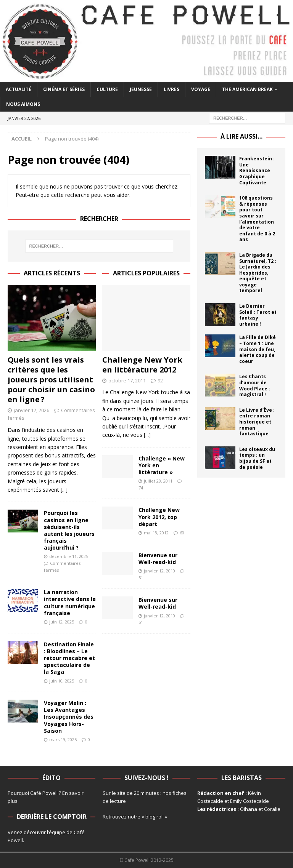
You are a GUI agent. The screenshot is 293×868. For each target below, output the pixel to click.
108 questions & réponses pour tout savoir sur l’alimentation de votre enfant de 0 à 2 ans (257, 219)
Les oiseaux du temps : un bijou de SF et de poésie (257, 458)
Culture (107, 89)
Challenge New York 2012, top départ (159, 517)
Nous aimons (23, 104)
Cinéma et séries (64, 89)
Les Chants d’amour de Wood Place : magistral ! (255, 385)
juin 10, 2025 (62, 681)
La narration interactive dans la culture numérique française (70, 603)
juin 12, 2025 (62, 622)
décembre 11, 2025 (69, 556)
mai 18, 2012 (156, 533)
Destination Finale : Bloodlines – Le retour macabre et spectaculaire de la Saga (69, 658)
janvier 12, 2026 (31, 410)
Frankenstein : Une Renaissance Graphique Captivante (257, 170)
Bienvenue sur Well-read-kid (158, 559)
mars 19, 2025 (63, 739)
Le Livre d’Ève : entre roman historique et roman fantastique (257, 422)
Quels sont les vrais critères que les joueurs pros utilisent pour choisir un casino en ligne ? (51, 380)
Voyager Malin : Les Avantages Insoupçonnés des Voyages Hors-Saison (69, 717)
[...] (64, 490)
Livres (171, 89)
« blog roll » (154, 817)
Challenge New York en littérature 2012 (142, 365)
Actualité (19, 89)
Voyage (201, 89)
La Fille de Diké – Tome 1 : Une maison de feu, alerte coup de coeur (258, 349)
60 (182, 533)
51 (141, 578)
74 (141, 488)
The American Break (247, 89)
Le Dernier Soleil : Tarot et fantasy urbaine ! (258, 315)
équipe (57, 832)
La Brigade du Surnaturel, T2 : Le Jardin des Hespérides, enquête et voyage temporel (258, 273)
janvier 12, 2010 (159, 571)
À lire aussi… (241, 136)
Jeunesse (141, 89)
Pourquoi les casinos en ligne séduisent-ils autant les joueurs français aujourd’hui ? (69, 530)
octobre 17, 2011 (127, 380)
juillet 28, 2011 (158, 481)
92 (160, 380)
